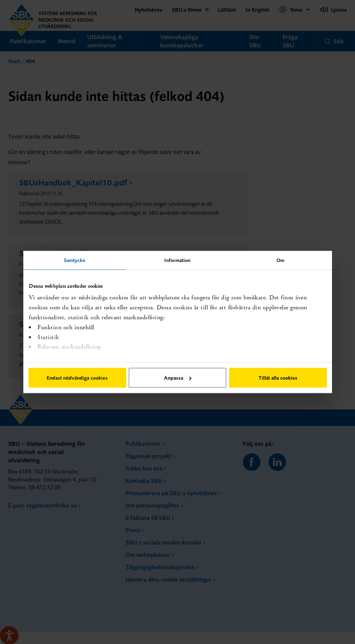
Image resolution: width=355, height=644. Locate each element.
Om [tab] (280, 260)
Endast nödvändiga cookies (77, 378)
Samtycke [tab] (75, 260)
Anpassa (178, 378)
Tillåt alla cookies (278, 378)
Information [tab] (177, 260)
